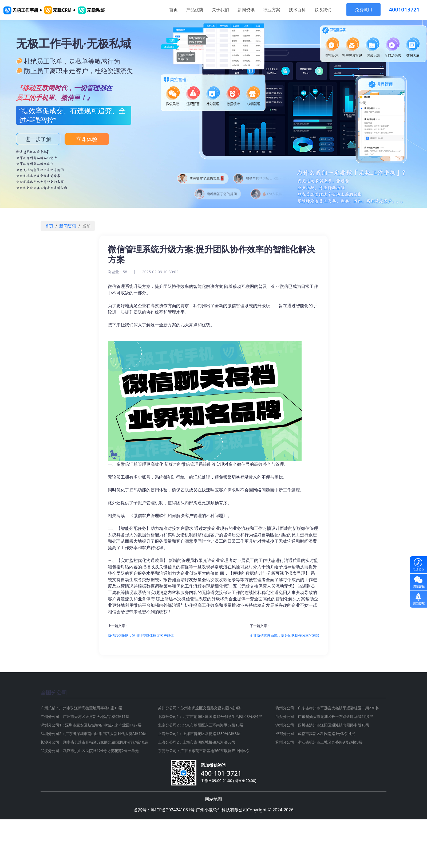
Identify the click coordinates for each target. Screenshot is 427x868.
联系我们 (323, 10)
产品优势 (195, 10)
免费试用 (363, 10)
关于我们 (220, 10)
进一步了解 (38, 139)
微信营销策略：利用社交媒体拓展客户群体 (141, 635)
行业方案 (272, 10)
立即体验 (87, 139)
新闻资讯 (246, 10)
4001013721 (404, 9)
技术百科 (297, 10)
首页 (173, 10)
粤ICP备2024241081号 (173, 810)
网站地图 (213, 799)
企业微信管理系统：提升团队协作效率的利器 (284, 635)
